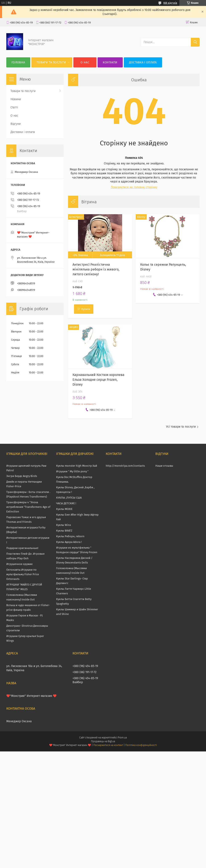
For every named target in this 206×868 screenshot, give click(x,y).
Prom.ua (122, 738)
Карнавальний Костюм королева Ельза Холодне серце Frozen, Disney (98, 380)
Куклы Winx (63, 525)
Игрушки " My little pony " (72, 471)
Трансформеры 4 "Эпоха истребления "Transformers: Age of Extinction (28, 507)
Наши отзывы (164, 466)
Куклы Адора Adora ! (69, 542)
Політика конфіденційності (141, 745)
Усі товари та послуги (181, 427)
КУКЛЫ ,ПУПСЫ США (69, 498)
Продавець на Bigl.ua (103, 741)
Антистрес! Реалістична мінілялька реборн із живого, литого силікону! (96, 269)
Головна (18, 62)
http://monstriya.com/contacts (125, 466)
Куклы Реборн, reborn (70, 536)
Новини (16, 99)
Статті (14, 107)
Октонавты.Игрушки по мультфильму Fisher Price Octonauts (23, 574)
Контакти (110, 62)
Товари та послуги (51, 62)
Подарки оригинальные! (22, 548)
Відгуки (16, 124)
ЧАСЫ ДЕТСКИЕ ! (66, 503)
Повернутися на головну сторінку (134, 187)
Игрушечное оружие (19, 564)
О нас (85, 62)
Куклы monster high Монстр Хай (77, 466)
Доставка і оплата (143, 62)
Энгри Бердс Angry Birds (22, 476)
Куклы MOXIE (64, 509)
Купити (86, 309)
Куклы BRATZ (64, 531)
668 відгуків (170, 3)
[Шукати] (195, 42)
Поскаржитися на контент (108, 745)
